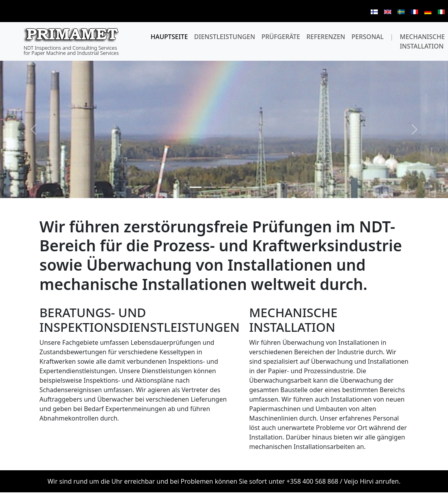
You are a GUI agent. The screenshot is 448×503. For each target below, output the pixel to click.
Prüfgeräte (281, 37)
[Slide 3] (224, 187)
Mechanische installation (422, 41)
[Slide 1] (196, 187)
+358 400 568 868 (312, 481)
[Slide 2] (210, 187)
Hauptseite (169, 37)
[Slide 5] (252, 187)
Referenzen (326, 37)
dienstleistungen (225, 37)
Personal (368, 37)
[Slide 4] (238, 187)
